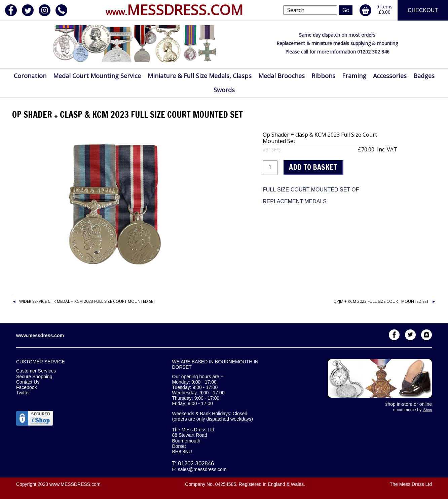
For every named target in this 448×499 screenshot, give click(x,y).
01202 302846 (196, 464)
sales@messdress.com (202, 469)
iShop (427, 410)
